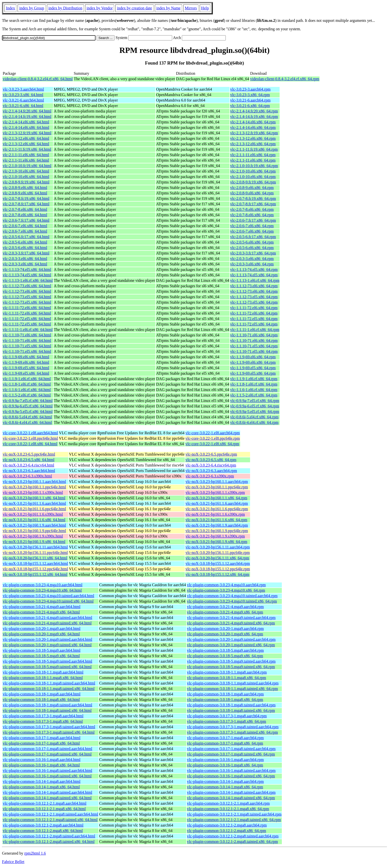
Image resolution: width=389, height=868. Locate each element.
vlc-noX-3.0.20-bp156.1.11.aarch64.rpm (218, 547)
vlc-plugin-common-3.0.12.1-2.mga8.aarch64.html (43, 825)
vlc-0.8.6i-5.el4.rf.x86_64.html (27, 417)
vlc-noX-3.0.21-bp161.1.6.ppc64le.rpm (217, 509)
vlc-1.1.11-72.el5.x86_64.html (27, 319)
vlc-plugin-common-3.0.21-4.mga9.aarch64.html (42, 607)
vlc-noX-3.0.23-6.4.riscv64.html (29, 465)
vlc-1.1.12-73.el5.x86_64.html (27, 297)
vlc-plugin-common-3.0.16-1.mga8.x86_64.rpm (225, 765)
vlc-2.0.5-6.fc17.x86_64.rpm (253, 237)
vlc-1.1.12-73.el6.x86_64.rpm (254, 286)
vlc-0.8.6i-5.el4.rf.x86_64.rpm (254, 417)
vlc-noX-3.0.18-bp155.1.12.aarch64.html (35, 563)
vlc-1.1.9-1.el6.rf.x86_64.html (27, 379)
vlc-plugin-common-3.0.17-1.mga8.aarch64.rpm (226, 738)
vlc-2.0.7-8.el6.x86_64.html (25, 209)
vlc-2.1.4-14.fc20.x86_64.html (27, 111)
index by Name (168, 8)
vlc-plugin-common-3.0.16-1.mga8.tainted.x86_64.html (47, 776)
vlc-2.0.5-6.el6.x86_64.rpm (252, 242)
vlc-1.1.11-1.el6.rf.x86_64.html (28, 330)
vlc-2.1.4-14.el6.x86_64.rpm (253, 122)
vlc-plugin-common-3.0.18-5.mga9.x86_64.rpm (225, 656)
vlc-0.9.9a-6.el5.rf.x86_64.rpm (255, 406)
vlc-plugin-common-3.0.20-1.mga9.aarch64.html (42, 629)
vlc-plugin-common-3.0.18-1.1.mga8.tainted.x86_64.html (49, 689)
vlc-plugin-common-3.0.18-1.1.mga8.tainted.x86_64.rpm (233, 689)
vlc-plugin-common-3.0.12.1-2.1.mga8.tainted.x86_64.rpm (234, 820)
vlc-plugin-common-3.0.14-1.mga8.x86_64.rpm (225, 787)
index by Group (32, 8)
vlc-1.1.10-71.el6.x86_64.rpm (254, 335)
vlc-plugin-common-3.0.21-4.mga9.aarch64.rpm (226, 607)
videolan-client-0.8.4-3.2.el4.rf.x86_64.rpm (285, 79)
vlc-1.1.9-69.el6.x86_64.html (26, 357)
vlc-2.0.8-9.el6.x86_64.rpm (252, 188)
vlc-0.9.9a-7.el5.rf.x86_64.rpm (255, 401)
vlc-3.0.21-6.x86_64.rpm (250, 106)
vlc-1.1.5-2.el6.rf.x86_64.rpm (254, 395)
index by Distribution (65, 8)
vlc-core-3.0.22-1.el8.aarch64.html (30, 433)
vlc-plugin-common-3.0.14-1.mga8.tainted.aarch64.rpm (231, 792)
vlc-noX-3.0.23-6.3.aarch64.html (29, 471)
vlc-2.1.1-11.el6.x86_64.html (26, 155)
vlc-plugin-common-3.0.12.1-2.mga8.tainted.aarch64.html (49, 836)
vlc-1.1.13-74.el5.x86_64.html (27, 270)
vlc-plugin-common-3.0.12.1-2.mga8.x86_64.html (43, 831)
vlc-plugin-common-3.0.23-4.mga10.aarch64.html (43, 585)
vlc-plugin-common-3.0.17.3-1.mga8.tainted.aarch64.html (49, 727)
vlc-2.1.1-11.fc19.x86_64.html (27, 149)
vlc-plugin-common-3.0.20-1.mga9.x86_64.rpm (225, 634)
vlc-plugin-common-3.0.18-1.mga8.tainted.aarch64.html (48, 705)
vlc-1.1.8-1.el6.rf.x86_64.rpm (254, 384)
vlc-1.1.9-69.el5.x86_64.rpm (253, 368)
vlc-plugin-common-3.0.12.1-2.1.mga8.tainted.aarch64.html (50, 814)
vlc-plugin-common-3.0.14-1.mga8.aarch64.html (42, 781)
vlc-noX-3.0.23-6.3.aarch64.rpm (211, 471)
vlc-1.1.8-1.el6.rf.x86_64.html (27, 384)
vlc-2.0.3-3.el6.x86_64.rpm (252, 259)
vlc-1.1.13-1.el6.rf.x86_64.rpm (255, 280)
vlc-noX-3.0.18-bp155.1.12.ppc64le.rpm (218, 569)
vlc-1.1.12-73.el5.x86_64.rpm (254, 297)
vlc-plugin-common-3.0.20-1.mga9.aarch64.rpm (226, 629)
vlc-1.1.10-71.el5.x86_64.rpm (254, 346)
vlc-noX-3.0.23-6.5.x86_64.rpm (211, 460)
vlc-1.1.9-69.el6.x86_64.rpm (253, 357)
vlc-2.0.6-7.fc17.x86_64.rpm (253, 220)
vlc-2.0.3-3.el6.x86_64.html (25, 259)
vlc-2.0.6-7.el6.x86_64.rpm (252, 226)
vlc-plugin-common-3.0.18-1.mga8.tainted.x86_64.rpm (231, 710)
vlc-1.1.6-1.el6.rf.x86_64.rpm (254, 390)
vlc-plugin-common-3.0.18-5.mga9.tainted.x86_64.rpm (231, 667)
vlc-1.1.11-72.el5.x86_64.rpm (254, 319)
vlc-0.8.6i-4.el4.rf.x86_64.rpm (254, 422)
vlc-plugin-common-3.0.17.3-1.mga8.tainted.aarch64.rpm (233, 727)
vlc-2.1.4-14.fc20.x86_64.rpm (254, 111)
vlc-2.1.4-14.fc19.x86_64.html (27, 117)
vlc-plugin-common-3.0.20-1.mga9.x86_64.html (41, 634)
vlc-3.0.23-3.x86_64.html (23, 95)
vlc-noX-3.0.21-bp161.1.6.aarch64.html (34, 503)
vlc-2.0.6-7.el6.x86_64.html (25, 226)
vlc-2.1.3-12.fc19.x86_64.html (27, 133)
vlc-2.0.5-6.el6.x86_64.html (25, 242)
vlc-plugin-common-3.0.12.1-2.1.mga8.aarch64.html (45, 803)
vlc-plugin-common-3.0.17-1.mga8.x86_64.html (41, 743)
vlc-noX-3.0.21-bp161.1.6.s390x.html (33, 514)
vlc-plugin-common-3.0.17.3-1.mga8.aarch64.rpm (227, 716)
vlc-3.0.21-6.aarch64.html (23, 100)
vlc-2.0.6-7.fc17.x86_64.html (26, 220)
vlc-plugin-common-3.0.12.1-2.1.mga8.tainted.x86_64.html (50, 820)
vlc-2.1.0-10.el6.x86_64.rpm (253, 171)
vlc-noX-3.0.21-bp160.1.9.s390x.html (33, 536)
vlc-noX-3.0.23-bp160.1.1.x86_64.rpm (216, 498)
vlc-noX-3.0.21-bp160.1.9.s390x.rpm (215, 536)
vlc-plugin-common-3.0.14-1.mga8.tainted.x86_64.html (47, 798)
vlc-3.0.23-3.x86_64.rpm (250, 95)
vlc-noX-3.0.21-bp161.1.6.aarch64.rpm (217, 503)
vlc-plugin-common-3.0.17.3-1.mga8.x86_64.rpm (227, 721)
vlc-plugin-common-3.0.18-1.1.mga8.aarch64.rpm (227, 672)
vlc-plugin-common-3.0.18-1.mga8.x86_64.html (41, 700)
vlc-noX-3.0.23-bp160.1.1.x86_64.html (34, 498)
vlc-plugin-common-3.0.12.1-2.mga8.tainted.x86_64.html (49, 842)
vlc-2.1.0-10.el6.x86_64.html (26, 171)
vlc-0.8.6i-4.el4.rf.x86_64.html (27, 422)
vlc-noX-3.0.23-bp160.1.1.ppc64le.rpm (217, 487)
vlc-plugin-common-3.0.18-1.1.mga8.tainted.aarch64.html (49, 683)
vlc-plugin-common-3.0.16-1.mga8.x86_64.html (41, 765)
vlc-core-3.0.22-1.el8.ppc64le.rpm (213, 438)
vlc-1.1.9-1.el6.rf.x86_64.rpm (254, 379)
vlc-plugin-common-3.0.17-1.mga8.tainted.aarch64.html (48, 749)
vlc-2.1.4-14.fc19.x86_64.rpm (254, 117)
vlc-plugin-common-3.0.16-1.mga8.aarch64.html (42, 760)
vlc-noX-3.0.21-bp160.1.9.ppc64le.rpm (217, 531)
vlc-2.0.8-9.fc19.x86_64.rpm (253, 182)
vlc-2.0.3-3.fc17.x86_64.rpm (253, 253)
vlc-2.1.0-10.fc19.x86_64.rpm (254, 166)
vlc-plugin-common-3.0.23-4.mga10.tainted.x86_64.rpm (232, 601)
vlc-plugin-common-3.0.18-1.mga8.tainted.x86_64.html (47, 710)
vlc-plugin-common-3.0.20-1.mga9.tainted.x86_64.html (47, 645)
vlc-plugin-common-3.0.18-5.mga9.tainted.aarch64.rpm (231, 661)
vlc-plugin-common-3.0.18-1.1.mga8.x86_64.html (43, 678)
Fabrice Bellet (13, 862)
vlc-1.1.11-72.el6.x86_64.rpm (254, 308)
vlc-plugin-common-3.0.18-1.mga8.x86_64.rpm (225, 700)
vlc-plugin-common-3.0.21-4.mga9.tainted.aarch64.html (48, 618)
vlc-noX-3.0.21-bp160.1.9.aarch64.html (34, 525)
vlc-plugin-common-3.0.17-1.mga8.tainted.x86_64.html (47, 754)
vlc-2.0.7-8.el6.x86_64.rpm (252, 209)
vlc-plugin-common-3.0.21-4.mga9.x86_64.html (41, 612)
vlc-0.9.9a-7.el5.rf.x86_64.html (28, 401)
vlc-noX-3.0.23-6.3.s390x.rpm (210, 476)
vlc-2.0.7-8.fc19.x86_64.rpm (253, 199)
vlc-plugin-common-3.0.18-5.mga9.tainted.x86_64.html (47, 667)
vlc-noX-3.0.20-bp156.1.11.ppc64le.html (35, 553)
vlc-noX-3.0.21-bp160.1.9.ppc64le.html (34, 531)
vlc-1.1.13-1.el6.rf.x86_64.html (28, 280)
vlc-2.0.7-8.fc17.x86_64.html (26, 204)
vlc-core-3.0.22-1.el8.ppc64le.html (30, 438)
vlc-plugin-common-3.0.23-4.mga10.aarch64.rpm (227, 585)
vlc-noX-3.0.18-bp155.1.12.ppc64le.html (35, 569)
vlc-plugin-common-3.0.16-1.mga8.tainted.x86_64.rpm (231, 776)
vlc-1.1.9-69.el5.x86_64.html (26, 368)
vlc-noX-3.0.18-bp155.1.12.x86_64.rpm (217, 574)
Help (205, 8)
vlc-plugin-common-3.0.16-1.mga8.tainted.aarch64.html (48, 771)
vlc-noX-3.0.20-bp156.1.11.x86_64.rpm (217, 558)
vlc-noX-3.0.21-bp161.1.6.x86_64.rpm (216, 520)
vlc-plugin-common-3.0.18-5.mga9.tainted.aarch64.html (48, 661)
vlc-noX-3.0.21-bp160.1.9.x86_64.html (34, 542)
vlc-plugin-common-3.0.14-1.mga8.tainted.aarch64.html (48, 792)
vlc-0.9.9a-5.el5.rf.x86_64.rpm (255, 412)
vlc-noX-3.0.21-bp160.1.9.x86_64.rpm (216, 542)
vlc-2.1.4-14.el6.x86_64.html (26, 122)
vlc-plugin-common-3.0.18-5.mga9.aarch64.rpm (226, 650)
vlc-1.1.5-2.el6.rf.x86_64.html (27, 395)
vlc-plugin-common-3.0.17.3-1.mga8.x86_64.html (43, 721)
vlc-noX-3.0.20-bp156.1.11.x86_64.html (35, 558)
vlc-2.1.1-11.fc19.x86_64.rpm (254, 149)
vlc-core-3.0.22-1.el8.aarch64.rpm (213, 433)
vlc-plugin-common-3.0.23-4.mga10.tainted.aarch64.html (49, 596)
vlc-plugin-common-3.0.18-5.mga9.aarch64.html (42, 650)
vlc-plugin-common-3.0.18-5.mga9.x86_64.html (41, 656)
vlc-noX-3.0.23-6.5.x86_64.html (29, 460)
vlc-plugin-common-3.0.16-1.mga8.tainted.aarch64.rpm (231, 771)
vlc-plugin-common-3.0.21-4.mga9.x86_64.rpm (225, 612)
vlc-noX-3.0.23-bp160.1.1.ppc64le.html (34, 487)
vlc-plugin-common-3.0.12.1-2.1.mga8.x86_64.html (44, 809)
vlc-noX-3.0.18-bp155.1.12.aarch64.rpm (218, 563)
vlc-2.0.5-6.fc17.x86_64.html (26, 237)
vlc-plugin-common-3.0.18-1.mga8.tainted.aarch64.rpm (231, 705)
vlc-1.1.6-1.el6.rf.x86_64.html (27, 390)
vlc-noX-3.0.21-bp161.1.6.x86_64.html (34, 520)
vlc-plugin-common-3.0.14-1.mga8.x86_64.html (41, 787)
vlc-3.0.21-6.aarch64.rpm (250, 100)
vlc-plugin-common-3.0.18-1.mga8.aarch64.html (42, 694)
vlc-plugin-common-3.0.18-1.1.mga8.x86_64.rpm (227, 678)
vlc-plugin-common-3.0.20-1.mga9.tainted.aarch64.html (48, 639)
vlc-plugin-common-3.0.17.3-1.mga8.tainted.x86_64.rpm (233, 732)
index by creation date (134, 8)
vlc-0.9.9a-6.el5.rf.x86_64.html (28, 406)
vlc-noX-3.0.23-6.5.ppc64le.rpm (211, 454)
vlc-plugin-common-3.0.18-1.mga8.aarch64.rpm (226, 694)
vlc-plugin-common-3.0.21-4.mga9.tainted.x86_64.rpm (231, 623)
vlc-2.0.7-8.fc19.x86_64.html (26, 199)
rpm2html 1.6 (35, 853)
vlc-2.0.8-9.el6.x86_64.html (25, 188)
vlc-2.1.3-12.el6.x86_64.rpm (253, 138)
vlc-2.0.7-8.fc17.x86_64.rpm (253, 204)
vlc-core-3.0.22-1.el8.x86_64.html (30, 444)
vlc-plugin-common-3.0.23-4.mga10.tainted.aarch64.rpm (232, 596)
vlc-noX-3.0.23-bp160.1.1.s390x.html (33, 492)
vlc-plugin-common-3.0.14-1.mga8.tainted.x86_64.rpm (231, 798)
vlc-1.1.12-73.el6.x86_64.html (27, 286)
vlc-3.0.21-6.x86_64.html (23, 106)
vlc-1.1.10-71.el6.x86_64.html (27, 335)
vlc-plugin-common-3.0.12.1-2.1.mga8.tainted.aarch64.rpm (234, 814)
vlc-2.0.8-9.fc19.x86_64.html (26, 182)
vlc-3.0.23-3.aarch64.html (23, 89)
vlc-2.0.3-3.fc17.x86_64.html (26, 253)
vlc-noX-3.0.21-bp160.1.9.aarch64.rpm (217, 525)
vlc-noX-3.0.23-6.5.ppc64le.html (29, 454)
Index (10, 8)
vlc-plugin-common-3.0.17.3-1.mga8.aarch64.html (43, 716)
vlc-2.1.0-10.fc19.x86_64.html (27, 166)
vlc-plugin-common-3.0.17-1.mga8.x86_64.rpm (225, 743)
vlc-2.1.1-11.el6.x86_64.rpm (253, 155)
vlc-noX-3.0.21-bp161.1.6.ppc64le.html (34, 509)
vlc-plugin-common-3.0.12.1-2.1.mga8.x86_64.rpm (228, 809)
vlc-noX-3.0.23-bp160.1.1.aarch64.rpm (217, 482)
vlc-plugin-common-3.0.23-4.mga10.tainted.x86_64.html (48, 601)
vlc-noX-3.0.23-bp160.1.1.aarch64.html (34, 482)
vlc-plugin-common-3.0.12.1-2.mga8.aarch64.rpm (227, 825)
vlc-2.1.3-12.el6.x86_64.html (26, 138)
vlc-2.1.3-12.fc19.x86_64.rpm (254, 133)
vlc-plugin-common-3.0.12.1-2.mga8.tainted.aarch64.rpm (233, 836)
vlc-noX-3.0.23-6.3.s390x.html (27, 476)
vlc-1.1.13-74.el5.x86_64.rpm (254, 270)
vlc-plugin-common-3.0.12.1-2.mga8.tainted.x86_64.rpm (233, 842)
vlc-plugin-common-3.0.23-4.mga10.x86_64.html (42, 590)
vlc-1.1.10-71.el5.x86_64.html (27, 346)
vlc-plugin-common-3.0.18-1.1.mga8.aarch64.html (43, 672)
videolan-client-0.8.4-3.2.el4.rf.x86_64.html (38, 79)
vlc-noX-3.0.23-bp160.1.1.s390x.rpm (215, 492)
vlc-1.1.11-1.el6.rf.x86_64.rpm (255, 330)
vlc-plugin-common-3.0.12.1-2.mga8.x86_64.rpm (227, 831)
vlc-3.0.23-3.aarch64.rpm (250, 89)
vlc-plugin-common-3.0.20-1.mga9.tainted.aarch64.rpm (231, 639)
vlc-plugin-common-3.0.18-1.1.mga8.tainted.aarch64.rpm (233, 683)
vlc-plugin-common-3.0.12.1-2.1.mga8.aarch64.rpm (228, 803)
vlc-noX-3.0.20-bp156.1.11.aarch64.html (35, 547)
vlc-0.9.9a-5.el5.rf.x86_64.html (28, 412)
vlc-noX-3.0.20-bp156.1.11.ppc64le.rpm (218, 553)
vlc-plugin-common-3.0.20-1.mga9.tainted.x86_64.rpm (231, 645)
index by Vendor (100, 8)
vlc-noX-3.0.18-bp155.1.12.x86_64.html (35, 574)
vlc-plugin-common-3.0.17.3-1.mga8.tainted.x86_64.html (49, 732)
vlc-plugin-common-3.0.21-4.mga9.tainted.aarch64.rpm (231, 618)
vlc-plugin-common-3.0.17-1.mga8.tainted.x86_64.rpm (231, 754)
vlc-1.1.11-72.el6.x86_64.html (27, 308)
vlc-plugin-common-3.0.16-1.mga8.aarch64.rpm (226, 760)
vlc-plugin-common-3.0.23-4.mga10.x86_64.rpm (226, 590)
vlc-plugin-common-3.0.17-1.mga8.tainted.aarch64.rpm (231, 749)
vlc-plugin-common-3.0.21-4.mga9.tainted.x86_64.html (47, 623)
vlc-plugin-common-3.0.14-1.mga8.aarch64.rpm (226, 781)
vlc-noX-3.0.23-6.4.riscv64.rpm (211, 465)
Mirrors (191, 8)
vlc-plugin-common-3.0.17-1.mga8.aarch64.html (42, 738)
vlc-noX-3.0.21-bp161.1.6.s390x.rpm (215, 514)
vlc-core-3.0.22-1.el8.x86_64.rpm (212, 444)
